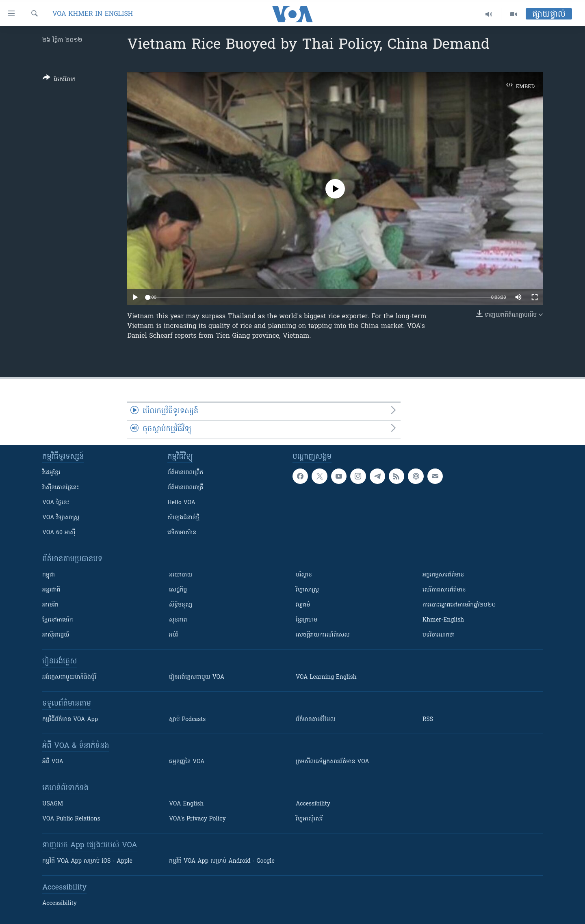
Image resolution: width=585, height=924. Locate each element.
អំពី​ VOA (53, 762)
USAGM (53, 804)
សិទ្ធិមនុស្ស (181, 605)
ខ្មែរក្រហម (307, 620)
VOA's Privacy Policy (197, 819)
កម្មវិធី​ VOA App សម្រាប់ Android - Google (222, 861)
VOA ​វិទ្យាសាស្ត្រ (61, 518)
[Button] (59, 80)
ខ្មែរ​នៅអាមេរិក (58, 620)
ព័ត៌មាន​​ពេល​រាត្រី (185, 488)
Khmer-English (443, 620)
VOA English (186, 804)
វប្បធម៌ (303, 605)
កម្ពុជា (49, 575)
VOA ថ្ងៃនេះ (56, 503)
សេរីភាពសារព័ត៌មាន (444, 590)
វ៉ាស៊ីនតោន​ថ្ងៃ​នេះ (61, 488)
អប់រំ (173, 635)
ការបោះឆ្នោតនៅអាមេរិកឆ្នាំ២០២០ (459, 605)
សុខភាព (178, 620)
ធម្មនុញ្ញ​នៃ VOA (187, 762)
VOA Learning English (326, 677)
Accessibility (313, 804)
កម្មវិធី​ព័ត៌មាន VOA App (70, 720)
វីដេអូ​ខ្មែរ (51, 473)
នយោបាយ (181, 575)
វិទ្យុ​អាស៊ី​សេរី (309, 819)
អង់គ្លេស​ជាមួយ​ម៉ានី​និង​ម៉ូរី (69, 677)
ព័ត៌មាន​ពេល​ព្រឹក (185, 473)
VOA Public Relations (71, 819)
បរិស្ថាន (304, 575)
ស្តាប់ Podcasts (187, 720)
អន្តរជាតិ (51, 590)
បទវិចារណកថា (439, 635)
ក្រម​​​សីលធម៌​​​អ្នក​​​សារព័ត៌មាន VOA (333, 762)
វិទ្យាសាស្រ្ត (307, 590)
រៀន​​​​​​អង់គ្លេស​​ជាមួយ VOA (197, 677)
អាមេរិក (50, 605)
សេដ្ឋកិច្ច (178, 590)
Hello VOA (181, 503)
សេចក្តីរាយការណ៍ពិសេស (323, 635)
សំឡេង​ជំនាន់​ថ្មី (183, 518)
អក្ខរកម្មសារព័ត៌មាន (443, 575)
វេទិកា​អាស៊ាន (182, 533)
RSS (428, 720)
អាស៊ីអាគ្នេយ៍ (56, 635)
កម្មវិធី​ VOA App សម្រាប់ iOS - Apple (87, 861)
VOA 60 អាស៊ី (59, 533)
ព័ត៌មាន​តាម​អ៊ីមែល (316, 720)
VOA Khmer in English (93, 14)
